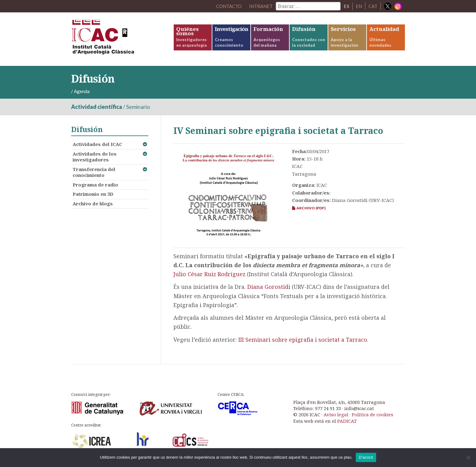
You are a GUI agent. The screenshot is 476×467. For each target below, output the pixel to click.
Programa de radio (95, 185)
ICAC (117, 39)
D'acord (366, 457)
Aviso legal (336, 414)
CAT (373, 6)
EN (359, 6)
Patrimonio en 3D (93, 194)
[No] (468, 457)
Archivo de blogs (93, 204)
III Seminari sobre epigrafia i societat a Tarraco (303, 340)
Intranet (261, 6)
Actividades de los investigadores (95, 157)
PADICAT (347, 421)
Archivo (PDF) (309, 208)
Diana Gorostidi (269, 287)
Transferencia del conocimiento (94, 172)
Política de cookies (372, 414)
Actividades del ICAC (97, 144)
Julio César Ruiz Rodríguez (209, 274)
